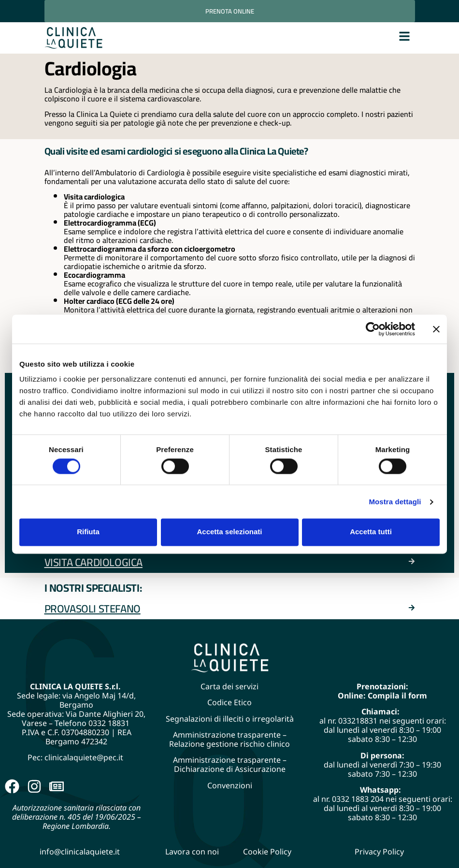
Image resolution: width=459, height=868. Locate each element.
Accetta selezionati (229, 532)
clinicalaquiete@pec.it (85, 757)
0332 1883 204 (358, 799)
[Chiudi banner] (436, 329)
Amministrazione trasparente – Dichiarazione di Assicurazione (230, 764)
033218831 (358, 721)
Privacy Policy (379, 852)
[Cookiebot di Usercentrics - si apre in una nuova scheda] (373, 329)
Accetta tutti (371, 532)
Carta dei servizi (229, 686)
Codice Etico (229, 702)
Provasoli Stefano (93, 609)
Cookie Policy (267, 852)
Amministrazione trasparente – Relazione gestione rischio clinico (229, 739)
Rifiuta (88, 532)
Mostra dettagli (395, 502)
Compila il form (397, 696)
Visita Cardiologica (93, 562)
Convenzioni (230, 785)
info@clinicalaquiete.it (80, 852)
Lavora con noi (192, 852)
